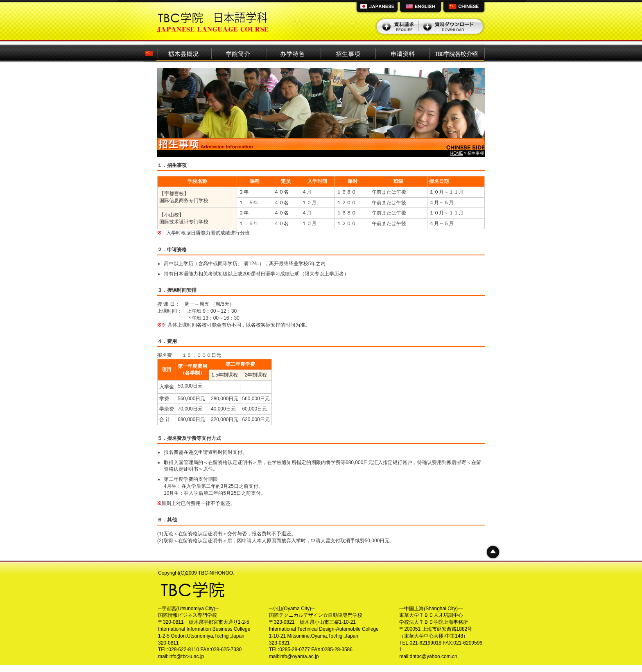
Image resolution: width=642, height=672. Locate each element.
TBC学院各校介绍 (458, 53)
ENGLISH (420, 7)
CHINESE (464, 7)
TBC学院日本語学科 (214, 20)
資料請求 (398, 26)
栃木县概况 (184, 53)
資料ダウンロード (451, 26)
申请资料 (403, 53)
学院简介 (239, 53)
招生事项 (348, 53)
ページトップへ (493, 552)
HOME (457, 153)
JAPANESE (377, 7)
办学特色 (293, 53)
